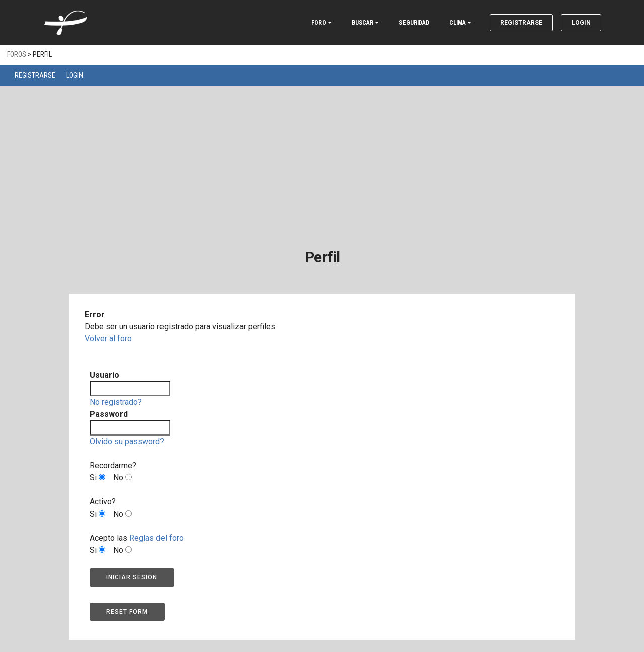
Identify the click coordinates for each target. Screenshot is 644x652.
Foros (17, 54)
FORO (319, 23)
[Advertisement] (322, 161)
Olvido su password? (127, 441)
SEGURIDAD (414, 23)
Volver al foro (108, 339)
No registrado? (116, 402)
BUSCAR (363, 23)
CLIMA (458, 23)
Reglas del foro (156, 538)
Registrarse (521, 23)
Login (581, 23)
